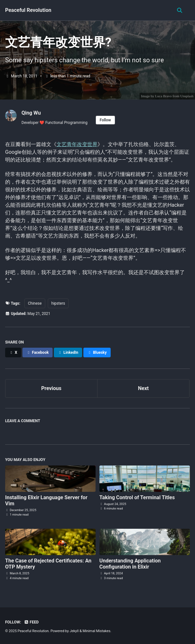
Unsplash (187, 96)
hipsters (58, 303)
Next (143, 388)
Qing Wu (31, 113)
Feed (31, 622)
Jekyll (74, 631)
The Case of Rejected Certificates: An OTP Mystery (48, 564)
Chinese (35, 303)
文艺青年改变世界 (77, 144)
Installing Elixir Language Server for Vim (46, 500)
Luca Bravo (164, 96)
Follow (105, 120)
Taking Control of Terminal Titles (137, 497)
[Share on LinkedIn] (68, 352)
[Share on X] (13, 352)
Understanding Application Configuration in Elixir (130, 564)
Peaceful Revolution (28, 10)
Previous (51, 388)
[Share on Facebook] (38, 352)
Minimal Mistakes (97, 631)
